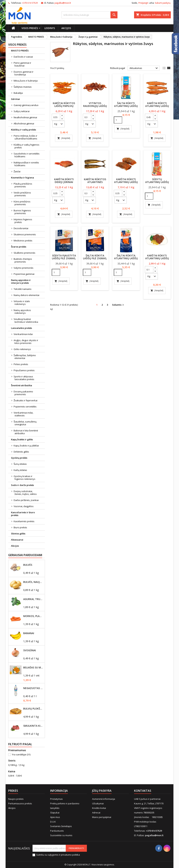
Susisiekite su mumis (61, 835)
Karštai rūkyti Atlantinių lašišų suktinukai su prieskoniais (126, 183)
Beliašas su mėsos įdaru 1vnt (33, 668)
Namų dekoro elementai (26, 295)
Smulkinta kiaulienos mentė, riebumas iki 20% (33, 726)
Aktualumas (144, 68)
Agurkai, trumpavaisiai (33, 599)
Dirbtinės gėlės (21, 452)
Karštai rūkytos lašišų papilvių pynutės (64, 106)
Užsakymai (98, 803)
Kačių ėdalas (20, 470)
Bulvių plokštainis (33, 709)
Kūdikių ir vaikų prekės (24, 130)
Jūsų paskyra (102, 791)
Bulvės (28, 565)
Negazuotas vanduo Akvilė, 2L (33, 688)
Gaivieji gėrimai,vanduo (26, 105)
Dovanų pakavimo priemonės (23, 393)
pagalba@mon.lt (63, 3)
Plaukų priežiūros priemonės (23, 185)
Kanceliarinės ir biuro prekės (23, 514)
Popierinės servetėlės (25, 407)
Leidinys (50, 28)
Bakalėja (18, 93)
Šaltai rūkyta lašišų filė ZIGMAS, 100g (95, 258)
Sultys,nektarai (22, 111)
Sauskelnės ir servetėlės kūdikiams (27, 155)
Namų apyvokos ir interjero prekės (21, 281)
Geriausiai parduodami (25, 555)
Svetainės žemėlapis (61, 826)
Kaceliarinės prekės (24, 521)
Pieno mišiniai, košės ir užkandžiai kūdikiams (25, 137)
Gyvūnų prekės (19, 458)
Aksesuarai (17, 540)
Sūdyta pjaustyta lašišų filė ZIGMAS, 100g (64, 258)
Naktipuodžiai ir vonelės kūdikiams (26, 164)
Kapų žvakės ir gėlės (22, 439)
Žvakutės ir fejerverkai (26, 400)
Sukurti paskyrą (163, 3)
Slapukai (55, 813)
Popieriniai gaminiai (24, 274)
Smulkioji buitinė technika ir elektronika (26, 320)
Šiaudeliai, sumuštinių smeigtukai (25, 423)
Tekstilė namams (23, 289)
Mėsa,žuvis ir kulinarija (26, 81)
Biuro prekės (20, 527)
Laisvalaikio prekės (22, 328)
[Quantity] (118, 120)
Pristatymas (56, 799)
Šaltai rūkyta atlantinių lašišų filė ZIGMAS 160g (126, 258)
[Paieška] (89, 15)
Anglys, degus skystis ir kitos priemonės (26, 342)
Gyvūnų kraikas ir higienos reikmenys (24, 478)
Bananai (29, 633)
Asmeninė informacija (104, 799)
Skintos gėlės (18, 534)
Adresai (96, 813)
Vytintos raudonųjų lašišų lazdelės (95, 106)
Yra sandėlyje (21, 754)
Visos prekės (30, 28)
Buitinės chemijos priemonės (23, 260)
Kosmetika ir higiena (22, 178)
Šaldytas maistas (23, 87)
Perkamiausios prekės (20, 803)
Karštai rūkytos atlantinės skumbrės (95, 182)
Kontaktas (143, 791)
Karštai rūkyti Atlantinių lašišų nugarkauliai (157, 106)
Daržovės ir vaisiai (23, 57)
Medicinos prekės (23, 241)
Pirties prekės (21, 364)
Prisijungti (143, 3)
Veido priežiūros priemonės (22, 194)
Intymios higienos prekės (23, 221)
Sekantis (118, 305)
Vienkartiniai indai (23, 334)
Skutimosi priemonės (25, 234)
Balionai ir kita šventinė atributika (26, 432)
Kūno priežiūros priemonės (22, 203)
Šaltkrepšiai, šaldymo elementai (25, 357)
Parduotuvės (57, 831)
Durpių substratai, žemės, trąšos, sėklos (25, 493)
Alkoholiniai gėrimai (24, 124)
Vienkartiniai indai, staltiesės (23, 414)
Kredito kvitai (99, 808)
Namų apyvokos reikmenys (22, 312)
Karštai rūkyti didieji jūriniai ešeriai (64, 182)
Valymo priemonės (24, 268)
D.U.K (53, 822)
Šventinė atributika (22, 385)
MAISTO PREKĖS (20, 51)
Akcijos (66, 28)
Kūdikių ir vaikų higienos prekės (26, 146)
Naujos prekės (16, 799)
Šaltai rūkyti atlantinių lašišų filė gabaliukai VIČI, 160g (126, 107)
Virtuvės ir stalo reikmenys (22, 303)
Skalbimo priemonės (24, 253)
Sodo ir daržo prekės (22, 485)
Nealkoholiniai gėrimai (25, 117)
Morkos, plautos (33, 616)
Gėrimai (15, 99)
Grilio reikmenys (22, 349)
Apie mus (55, 817)
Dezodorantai (21, 228)
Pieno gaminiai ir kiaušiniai (22, 64)
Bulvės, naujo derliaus (33, 582)
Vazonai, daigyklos (24, 506)
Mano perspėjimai (102, 817)
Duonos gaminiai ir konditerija (24, 73)
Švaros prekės (19, 247)
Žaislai (17, 171)
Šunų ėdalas (20, 464)
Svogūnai (30, 650)
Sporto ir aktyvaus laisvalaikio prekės (24, 378)
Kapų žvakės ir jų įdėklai (26, 446)
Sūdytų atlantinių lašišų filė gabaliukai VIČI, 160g (157, 183)
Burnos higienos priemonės (22, 212)
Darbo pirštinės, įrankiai (26, 500)
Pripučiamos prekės (24, 370)
